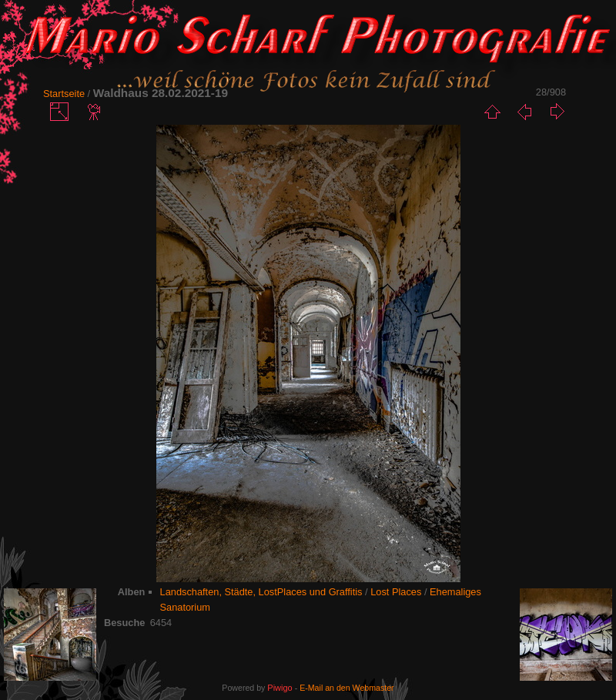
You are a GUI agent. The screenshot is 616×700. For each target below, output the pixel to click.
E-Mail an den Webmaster (346, 688)
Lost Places (396, 592)
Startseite (64, 94)
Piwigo (280, 688)
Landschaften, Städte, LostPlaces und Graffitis (261, 592)
